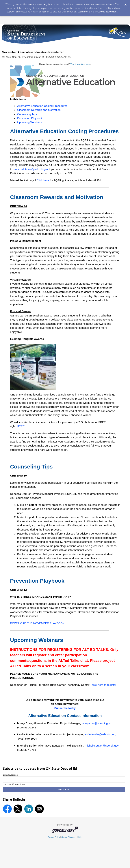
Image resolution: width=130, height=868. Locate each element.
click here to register (104, 685)
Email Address (10, 775)
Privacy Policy (54, 837)
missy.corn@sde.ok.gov (96, 723)
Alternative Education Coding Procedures (42, 106)
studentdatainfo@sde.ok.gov (31, 169)
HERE (20, 426)
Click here (43, 180)
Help (80, 837)
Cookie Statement (107, 12)
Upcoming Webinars (30, 122)
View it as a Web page (80, 64)
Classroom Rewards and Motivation (39, 110)
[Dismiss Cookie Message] (125, 3)
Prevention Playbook (30, 118)
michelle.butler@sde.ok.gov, (102, 746)
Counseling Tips (27, 114)
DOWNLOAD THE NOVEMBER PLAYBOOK (37, 623)
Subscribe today (65, 708)
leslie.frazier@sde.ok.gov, (100, 734)
